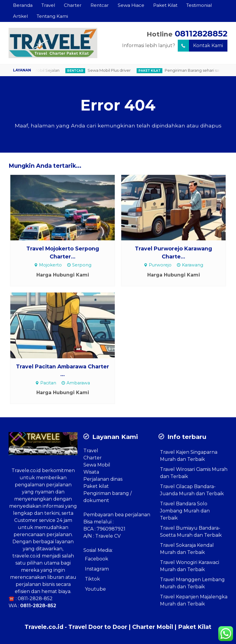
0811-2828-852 (35, 599)
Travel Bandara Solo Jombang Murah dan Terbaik (185, 511)
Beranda (23, 5)
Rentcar (100, 5)
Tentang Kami (52, 16)
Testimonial (199, 5)
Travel (48, 5)
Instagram (97, 569)
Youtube (95, 589)
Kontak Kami (200, 46)
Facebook (97, 559)
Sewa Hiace (131, 5)
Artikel (20, 16)
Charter (73, 5)
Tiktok (92, 579)
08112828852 (201, 34)
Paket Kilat (165, 5)
